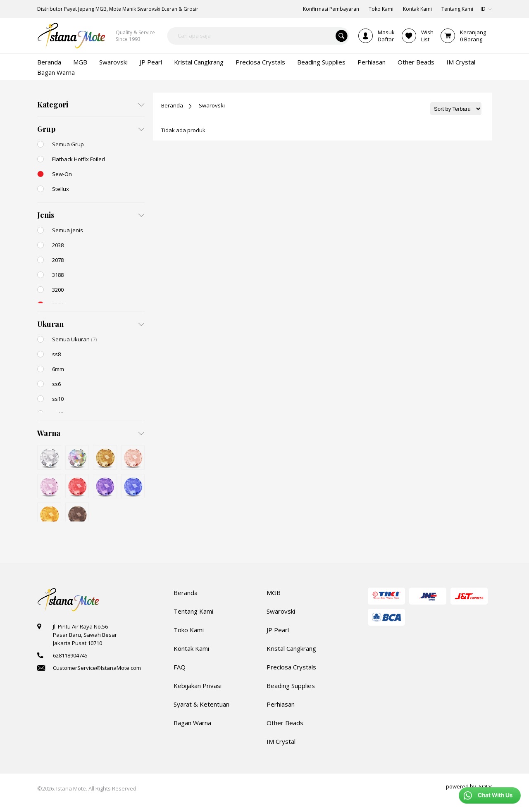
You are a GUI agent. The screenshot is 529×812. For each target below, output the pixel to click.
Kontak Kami (191, 648)
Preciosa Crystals (291, 667)
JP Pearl (278, 630)
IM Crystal (281, 741)
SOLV (485, 786)
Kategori (53, 105)
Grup (46, 129)
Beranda (172, 105)
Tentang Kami (193, 611)
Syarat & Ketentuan (201, 704)
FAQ (180, 667)
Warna (49, 433)
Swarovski (212, 105)
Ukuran (50, 324)
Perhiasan (281, 704)
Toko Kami (189, 630)
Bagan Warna (192, 723)
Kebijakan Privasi (198, 686)
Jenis (46, 215)
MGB (274, 593)
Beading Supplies (291, 686)
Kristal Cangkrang (291, 648)
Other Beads (285, 723)
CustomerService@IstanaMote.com (97, 668)
